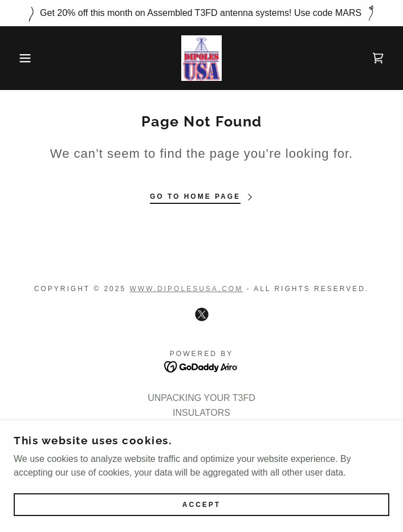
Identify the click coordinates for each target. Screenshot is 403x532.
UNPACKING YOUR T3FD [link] (201, 398)
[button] (26, 58)
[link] (201, 58)
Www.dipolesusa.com (186, 289)
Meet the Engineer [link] (201, 427)
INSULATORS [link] (201, 413)
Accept (201, 521)
